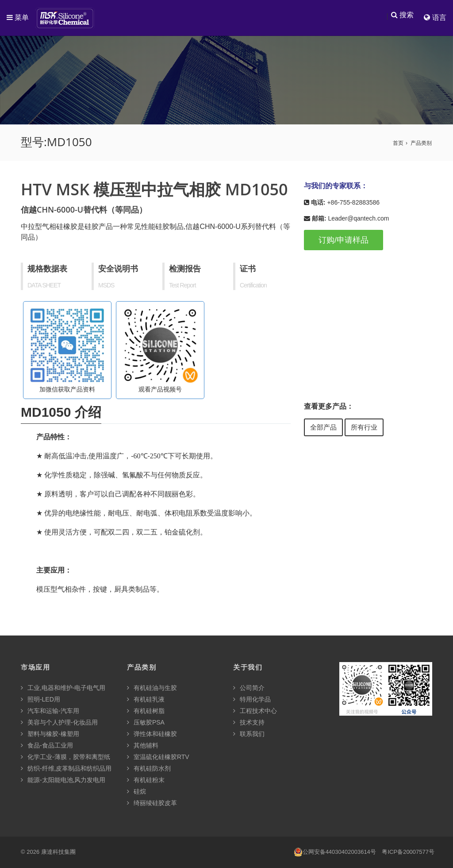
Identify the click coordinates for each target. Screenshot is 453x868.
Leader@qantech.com (358, 219)
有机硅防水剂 (149, 769)
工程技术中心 (255, 711)
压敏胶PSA (146, 723)
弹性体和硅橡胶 (152, 734)
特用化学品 (252, 700)
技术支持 (249, 723)
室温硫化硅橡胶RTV (158, 757)
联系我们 (249, 734)
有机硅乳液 (146, 700)
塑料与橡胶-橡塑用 (50, 734)
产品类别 (421, 143)
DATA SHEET (44, 286)
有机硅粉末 (146, 780)
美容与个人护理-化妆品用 (59, 723)
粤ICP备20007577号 (408, 852)
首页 (398, 143)
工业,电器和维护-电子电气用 (63, 688)
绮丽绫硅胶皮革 (152, 803)
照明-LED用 (40, 700)
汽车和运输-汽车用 (50, 711)
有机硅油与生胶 (152, 688)
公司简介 (249, 688)
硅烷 (136, 792)
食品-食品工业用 (47, 746)
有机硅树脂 (146, 711)
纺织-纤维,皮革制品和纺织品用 (66, 769)
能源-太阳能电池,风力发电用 (63, 780)
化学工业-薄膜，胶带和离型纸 (65, 757)
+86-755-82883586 (353, 203)
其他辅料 (143, 746)
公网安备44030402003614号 (335, 853)
